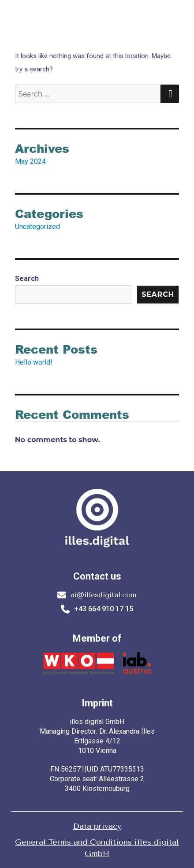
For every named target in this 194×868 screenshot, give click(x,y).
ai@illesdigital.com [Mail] (97, 595)
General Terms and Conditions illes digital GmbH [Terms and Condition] (97, 848)
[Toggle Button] (181, 26)
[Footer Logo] (97, 520)
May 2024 (30, 161)
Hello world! (34, 362)
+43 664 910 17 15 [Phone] (97, 609)
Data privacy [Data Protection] (97, 826)
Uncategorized (37, 227)
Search (27, 279)
